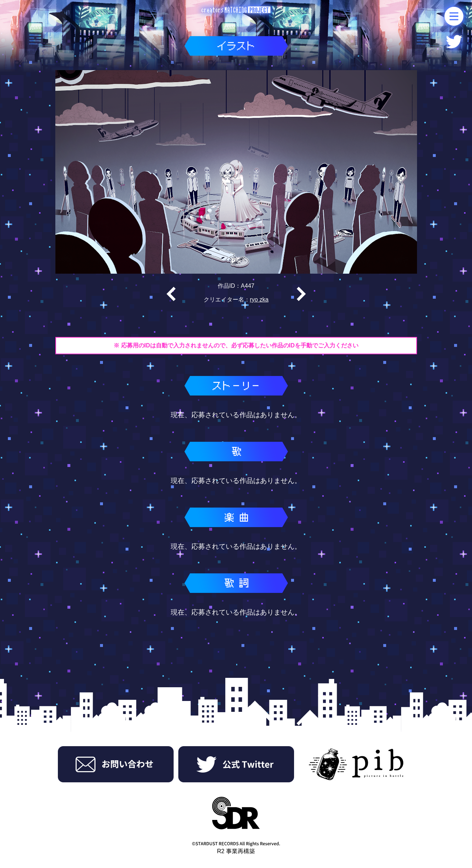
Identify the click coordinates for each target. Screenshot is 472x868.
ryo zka (259, 300)
